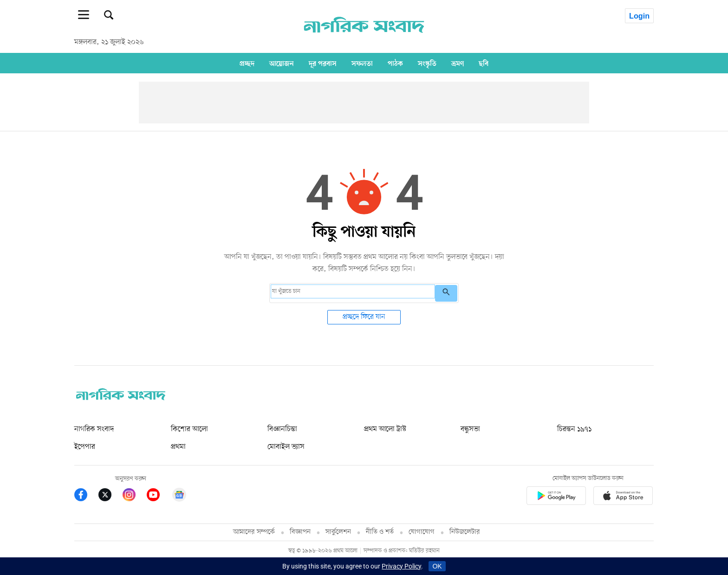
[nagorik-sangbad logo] (121, 398)
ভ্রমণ (458, 64)
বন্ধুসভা (470, 429)
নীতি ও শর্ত (380, 532)
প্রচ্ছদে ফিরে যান (364, 317)
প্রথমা (178, 447)
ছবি (484, 64)
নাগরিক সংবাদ (94, 429)
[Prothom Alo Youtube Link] (159, 496)
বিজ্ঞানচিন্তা (282, 429)
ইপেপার (85, 447)
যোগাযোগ (422, 532)
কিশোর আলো (189, 429)
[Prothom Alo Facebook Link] (86, 496)
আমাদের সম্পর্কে (254, 532)
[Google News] (179, 496)
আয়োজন (282, 64)
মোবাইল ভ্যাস (286, 447)
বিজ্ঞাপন (300, 532)
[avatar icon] (634, 14)
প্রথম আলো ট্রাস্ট (385, 429)
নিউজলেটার (465, 532)
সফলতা (362, 64)
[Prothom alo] (364, 38)
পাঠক (395, 64)
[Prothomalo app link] (556, 497)
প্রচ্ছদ (247, 64)
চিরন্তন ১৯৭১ (574, 429)
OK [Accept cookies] (437, 566)
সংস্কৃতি (427, 64)
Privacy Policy (401, 566)
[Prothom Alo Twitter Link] (110, 496)
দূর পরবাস (323, 64)
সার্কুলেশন (338, 532)
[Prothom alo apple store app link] (623, 497)
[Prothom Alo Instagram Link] (135, 496)
